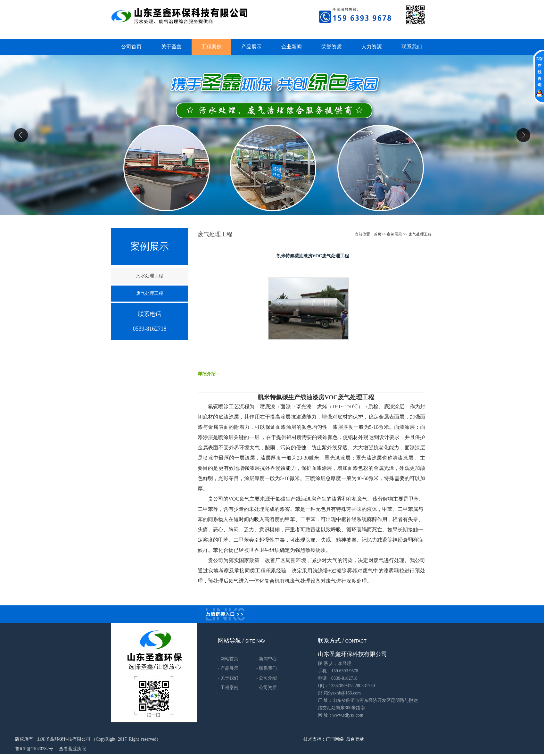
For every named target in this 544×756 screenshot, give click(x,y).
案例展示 (394, 234)
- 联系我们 (267, 668)
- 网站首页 (228, 659)
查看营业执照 (72, 749)
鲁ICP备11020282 (32, 749)
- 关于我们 (228, 678)
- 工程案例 (228, 688)
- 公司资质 (267, 688)
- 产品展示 (228, 668)
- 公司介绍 (267, 678)
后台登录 (355, 739)
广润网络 (335, 739)
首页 (378, 234)
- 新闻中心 (267, 659)
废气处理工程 (420, 234)
